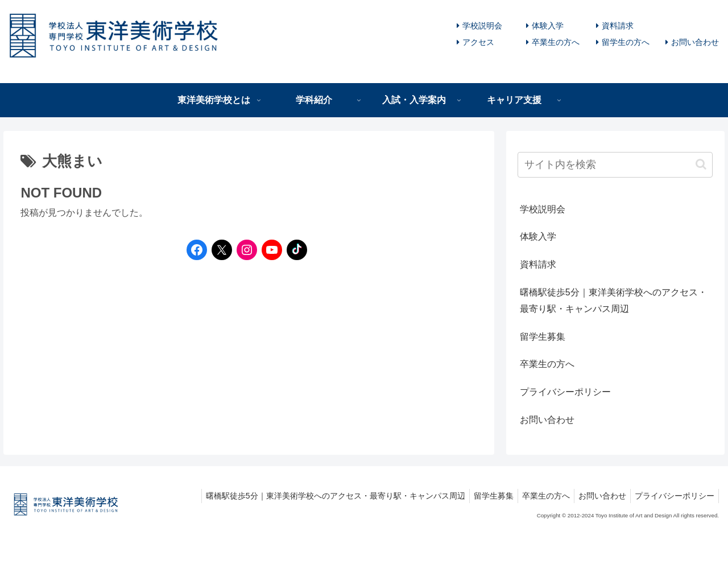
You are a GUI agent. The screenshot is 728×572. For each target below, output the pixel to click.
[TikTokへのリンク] (294, 250)
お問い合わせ (695, 42)
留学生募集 (543, 337)
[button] (701, 164)
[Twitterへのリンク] (222, 250)
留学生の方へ (626, 42)
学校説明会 (482, 26)
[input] (615, 165)
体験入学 (548, 26)
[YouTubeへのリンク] (269, 250)
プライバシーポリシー (565, 392)
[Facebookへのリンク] (194, 250)
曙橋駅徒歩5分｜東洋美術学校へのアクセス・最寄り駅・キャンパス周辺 (613, 301)
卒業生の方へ (556, 42)
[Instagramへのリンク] (244, 250)
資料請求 (618, 26)
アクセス (478, 42)
